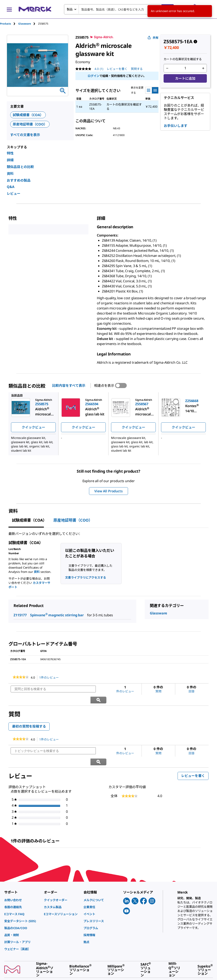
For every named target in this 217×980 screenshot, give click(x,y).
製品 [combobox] (70, 9)
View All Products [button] (108, 491)
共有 (153, 38)
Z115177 (20, 615)
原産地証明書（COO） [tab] (73, 520)
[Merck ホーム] (35, 9)
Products (6, 24)
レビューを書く (195, 755)
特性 (10, 153)
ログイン (94, 76)
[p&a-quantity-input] (185, 68)
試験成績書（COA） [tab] (29, 520)
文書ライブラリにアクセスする (86, 577)
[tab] (9, 24)
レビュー (14, 193)
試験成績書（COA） (28, 115)
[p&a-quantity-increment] (203, 68)
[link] (21, 678)
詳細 (10, 160)
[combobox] (119, 9)
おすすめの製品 (19, 180)
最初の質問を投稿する (29, 716)
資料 (10, 174)
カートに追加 (185, 78)
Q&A (11, 187)
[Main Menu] (9, 9)
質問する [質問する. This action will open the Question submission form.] (137, 69)
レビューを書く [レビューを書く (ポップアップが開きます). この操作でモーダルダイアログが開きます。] (117, 69)
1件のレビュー (50, 678)
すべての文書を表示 (25, 135)
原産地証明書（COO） (30, 124)
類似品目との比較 (20, 167)
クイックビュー (33, 427)
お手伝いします (176, 126)
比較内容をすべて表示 (69, 386)
